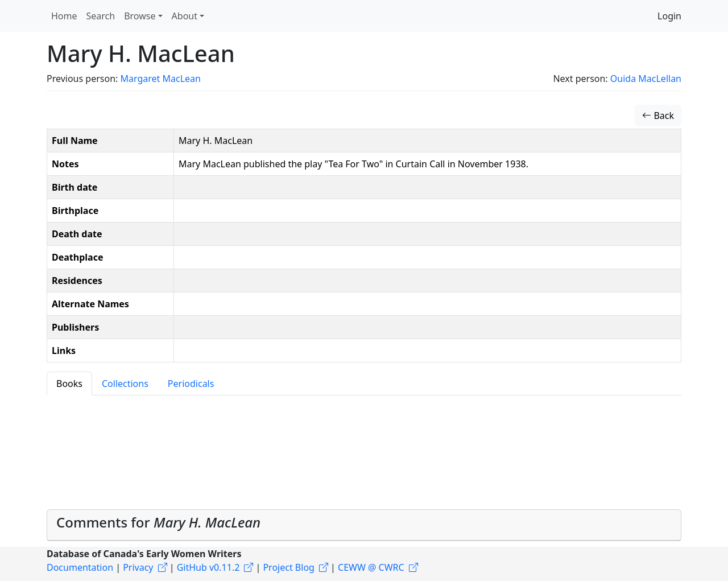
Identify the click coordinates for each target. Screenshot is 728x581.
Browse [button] (140, 16)
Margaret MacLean (160, 79)
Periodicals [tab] (191, 384)
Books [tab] (69, 384)
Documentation (80, 567)
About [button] (185, 16)
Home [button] (64, 16)
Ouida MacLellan (646, 79)
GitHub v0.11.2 (208, 567)
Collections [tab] (125, 384)
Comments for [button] (158, 522)
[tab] (364, 525)
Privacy (138, 567)
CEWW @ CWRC (371, 567)
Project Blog (288, 567)
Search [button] (101, 16)
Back (658, 116)
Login (669, 16)
